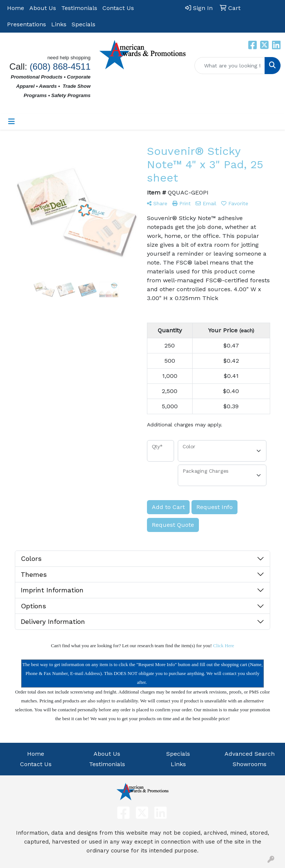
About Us (43, 8)
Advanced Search (250, 754)
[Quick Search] (230, 66)
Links (59, 24)
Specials (83, 24)
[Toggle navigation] (12, 122)
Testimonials (79, 8)
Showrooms (250, 764)
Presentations (27, 24)
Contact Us (118, 8)
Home (16, 8)
